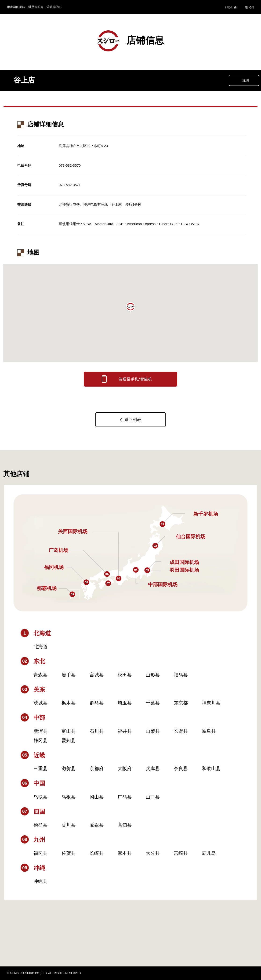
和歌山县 (211, 768)
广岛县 (125, 797)
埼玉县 (125, 703)
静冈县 (40, 740)
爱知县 (69, 740)
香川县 (69, 825)
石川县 (97, 731)
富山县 (69, 731)
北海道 (40, 646)
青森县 (40, 675)
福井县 (125, 731)
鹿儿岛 (209, 853)
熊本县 (125, 853)
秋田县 (125, 675)
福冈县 (40, 853)
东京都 (181, 703)
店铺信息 (130, 41)
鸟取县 (40, 797)
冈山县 (97, 797)
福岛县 (181, 675)
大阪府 (125, 768)
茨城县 (40, 703)
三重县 (40, 768)
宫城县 (97, 675)
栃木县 (69, 703)
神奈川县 (211, 703)
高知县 (125, 825)
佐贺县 (69, 853)
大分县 (153, 853)
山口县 (153, 797)
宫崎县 (181, 853)
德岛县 (40, 825)
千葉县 (153, 703)
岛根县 (69, 797)
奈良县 (181, 768)
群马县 (97, 703)
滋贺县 (69, 768)
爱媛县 (97, 825)
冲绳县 (40, 881)
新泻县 (40, 731)
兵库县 (153, 768)
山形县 (153, 675)
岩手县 (69, 675)
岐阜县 (209, 731)
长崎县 (97, 853)
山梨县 (153, 731)
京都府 (97, 768)
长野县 (181, 731)
